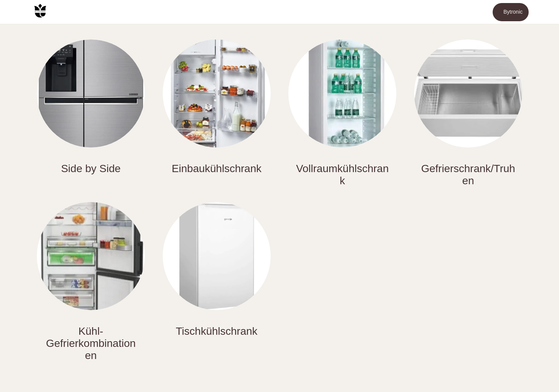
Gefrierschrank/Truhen (468, 175)
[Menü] (15, 12)
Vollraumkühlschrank (342, 175)
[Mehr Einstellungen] (544, 12)
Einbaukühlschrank (217, 169)
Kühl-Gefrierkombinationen (91, 343)
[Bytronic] (511, 12)
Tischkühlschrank (217, 331)
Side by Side (91, 169)
